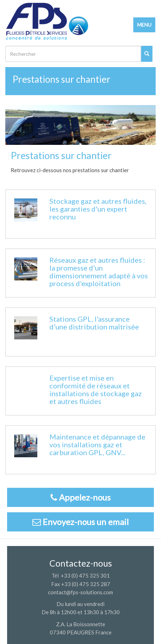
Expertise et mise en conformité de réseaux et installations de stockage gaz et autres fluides (96, 389)
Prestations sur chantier (61, 79)
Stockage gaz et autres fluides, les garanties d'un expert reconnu (98, 209)
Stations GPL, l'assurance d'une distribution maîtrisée (94, 323)
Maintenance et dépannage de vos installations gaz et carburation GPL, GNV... (97, 444)
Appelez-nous (80, 497)
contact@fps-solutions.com (80, 592)
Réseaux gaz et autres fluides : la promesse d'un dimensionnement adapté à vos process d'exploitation (99, 272)
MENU (144, 25)
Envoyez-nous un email (80, 522)
